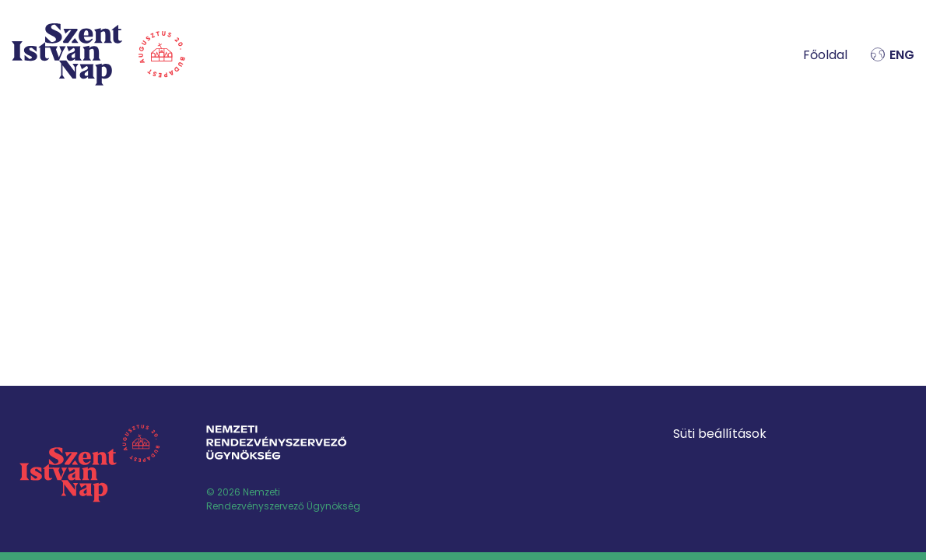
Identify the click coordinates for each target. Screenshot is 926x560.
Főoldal (825, 55)
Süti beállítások (720, 434)
